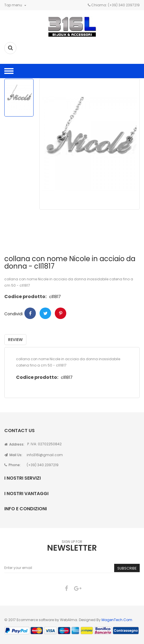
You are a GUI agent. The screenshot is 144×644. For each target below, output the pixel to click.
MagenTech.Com (117, 620)
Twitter (45, 313)
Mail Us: (13, 455)
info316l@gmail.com (45, 455)
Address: (14, 444)
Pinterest (61, 313)
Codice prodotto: (25, 297)
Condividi (30, 313)
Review (15, 340)
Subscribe (127, 568)
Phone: (12, 465)
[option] (19, 98)
